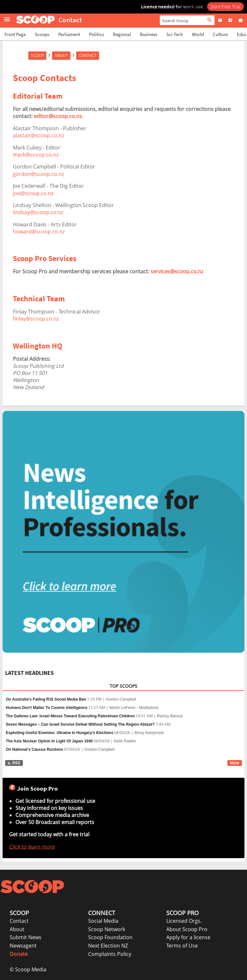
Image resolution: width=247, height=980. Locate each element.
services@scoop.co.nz (177, 271)
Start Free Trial (225, 6)
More (235, 763)
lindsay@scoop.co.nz (38, 212)
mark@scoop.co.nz (36, 155)
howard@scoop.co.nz (39, 231)
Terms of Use (182, 946)
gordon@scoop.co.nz (38, 174)
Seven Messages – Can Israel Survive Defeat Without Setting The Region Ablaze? (80, 724)
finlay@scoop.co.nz (36, 319)
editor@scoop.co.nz (58, 116)
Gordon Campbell (121, 699)
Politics (96, 34)
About (61, 55)
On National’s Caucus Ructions (34, 749)
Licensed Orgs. (184, 921)
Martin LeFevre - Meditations (134, 708)
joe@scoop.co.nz (33, 193)
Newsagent (23, 946)
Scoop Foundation (110, 937)
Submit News (26, 937)
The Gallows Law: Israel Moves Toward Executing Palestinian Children (70, 716)
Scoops (42, 34)
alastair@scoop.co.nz (38, 135)
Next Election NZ (108, 946)
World (198, 34)
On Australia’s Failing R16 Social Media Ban (46, 699)
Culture (220, 34)
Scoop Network (107, 929)
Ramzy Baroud (170, 716)
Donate (19, 954)
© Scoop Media (28, 969)
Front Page (15, 34)
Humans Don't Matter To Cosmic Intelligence (46, 708)
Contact (88, 55)
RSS (14, 763)
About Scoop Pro (187, 929)
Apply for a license (188, 937)
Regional (122, 34)
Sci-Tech (175, 34)
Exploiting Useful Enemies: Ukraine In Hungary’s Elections (59, 733)
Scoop (37, 55)
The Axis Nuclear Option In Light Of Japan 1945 (49, 741)
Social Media (103, 921)
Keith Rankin (125, 741)
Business (149, 34)
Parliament (69, 34)
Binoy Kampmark (149, 733)
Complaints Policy (110, 954)
